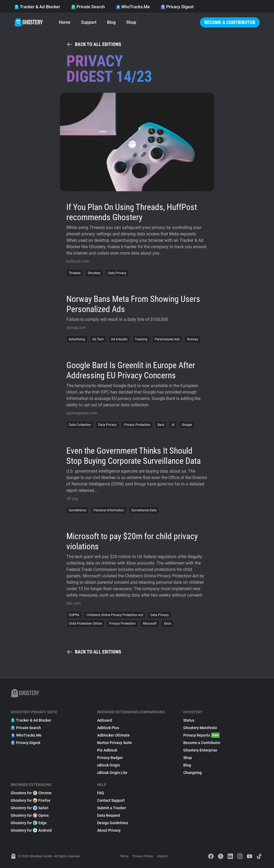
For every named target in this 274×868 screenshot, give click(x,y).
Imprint (162, 856)
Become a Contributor (230, 22)
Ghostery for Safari (30, 808)
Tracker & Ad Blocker (37, 7)
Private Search (88, 7)
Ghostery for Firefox (31, 800)
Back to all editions (94, 44)
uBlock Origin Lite (112, 773)
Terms (124, 856)
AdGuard (105, 720)
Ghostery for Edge (29, 823)
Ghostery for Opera (30, 815)
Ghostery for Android (31, 830)
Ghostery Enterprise (200, 750)
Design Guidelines (113, 823)
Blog (111, 22)
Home (65, 22)
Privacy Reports (201, 735)
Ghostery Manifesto (200, 728)
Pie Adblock (107, 750)
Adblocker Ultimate (113, 735)
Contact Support (111, 800)
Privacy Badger (110, 758)
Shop (131, 22)
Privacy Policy (143, 856)
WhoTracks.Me (133, 7)
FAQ (101, 793)
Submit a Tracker (112, 808)
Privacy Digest (177, 7)
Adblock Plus (108, 728)
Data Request (109, 815)
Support (89, 22)
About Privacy (109, 830)
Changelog (193, 773)
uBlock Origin (109, 765)
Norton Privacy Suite (115, 743)
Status (189, 720)
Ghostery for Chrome (31, 793)
